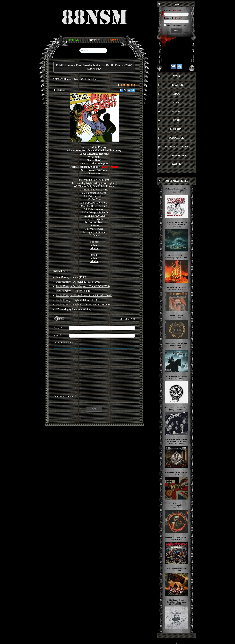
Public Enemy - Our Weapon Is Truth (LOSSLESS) (83, 286)
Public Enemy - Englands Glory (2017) (76, 300)
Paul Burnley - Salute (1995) (71, 277)
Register (176, 11)
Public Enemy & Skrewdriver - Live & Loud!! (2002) (84, 295)
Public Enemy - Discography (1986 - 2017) (79, 282)
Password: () (174, 18)
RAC (67, 79)
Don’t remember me (176, 25)
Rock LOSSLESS (88, 79)
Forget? (179, 18)
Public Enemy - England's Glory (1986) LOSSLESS (83, 305)
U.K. (74, 79)
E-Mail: (168, 11)
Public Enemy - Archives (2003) (73, 291)
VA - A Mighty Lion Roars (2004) (74, 309)
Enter (176, 30)
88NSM (61, 90)
